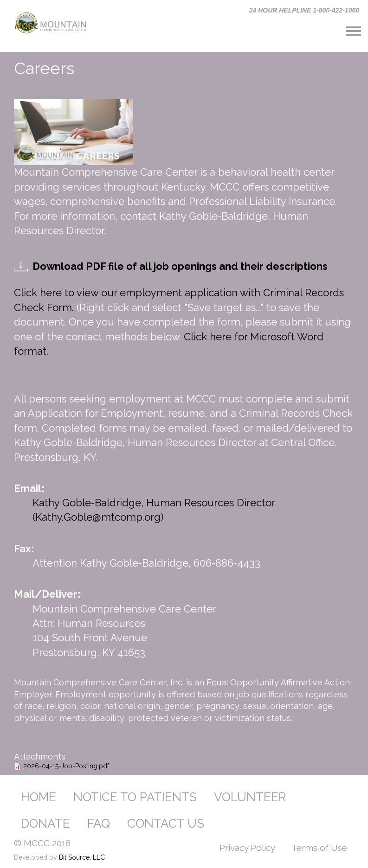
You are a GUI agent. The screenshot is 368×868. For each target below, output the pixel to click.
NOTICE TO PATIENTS (135, 797)
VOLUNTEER (250, 797)
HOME (39, 797)
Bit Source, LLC (82, 857)
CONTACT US (166, 823)
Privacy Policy (247, 848)
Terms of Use (319, 848)
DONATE (45, 823)
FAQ (99, 823)
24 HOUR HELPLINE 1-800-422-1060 (304, 10)
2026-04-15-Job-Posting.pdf (66, 766)
